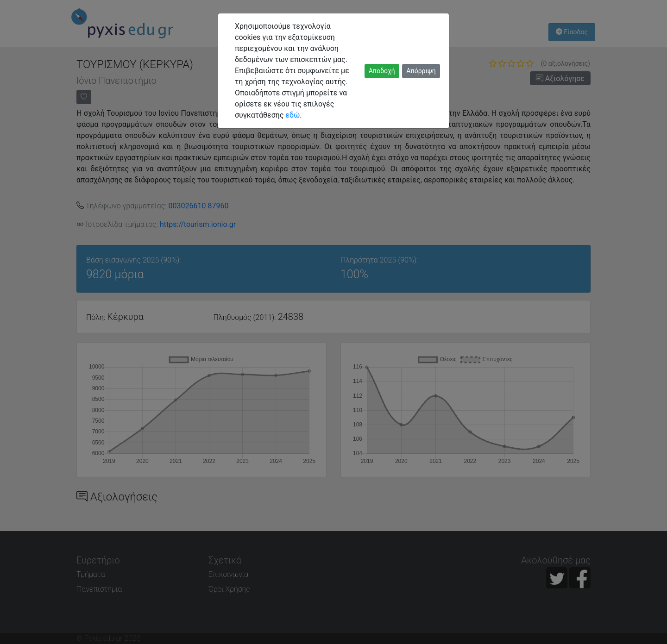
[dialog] (333, 322)
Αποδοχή (382, 71)
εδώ (293, 115)
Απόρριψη (421, 71)
